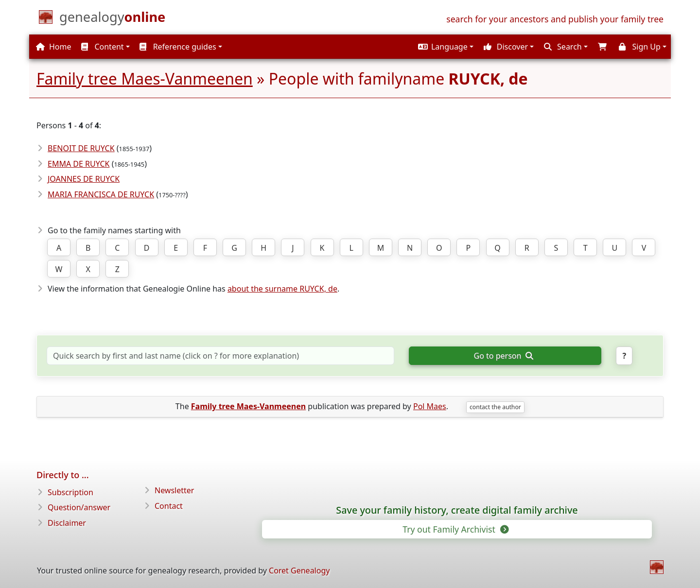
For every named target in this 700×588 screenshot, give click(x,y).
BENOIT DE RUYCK (81, 148)
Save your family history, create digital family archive (457, 510)
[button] (445, 47)
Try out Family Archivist (455, 529)
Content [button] (102, 47)
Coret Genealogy (299, 571)
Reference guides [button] (178, 47)
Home (54, 47)
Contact (169, 506)
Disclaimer (67, 523)
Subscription (70, 492)
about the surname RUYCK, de (282, 289)
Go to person (504, 356)
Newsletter (174, 490)
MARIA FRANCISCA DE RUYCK (101, 194)
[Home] (112, 19)
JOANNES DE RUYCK (84, 179)
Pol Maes (430, 406)
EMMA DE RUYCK (79, 164)
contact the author (495, 407)
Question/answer (79, 507)
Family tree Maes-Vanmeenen (145, 78)
